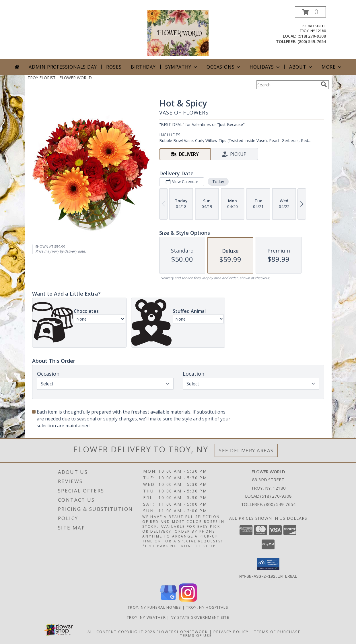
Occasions (224, 67)
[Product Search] (287, 85)
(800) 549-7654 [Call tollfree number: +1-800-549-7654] (312, 41)
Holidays (265, 67)
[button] (310, 12)
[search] (324, 84)
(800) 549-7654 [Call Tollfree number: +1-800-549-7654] (280, 504)
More (332, 67)
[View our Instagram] (188, 600)
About (301, 67)
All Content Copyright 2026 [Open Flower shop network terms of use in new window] (121, 631)
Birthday (143, 67)
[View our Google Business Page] (168, 600)
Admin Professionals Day (63, 67)
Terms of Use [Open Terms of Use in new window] (196, 635)
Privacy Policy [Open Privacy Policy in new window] (231, 631)
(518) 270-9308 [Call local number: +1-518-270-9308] (312, 36)
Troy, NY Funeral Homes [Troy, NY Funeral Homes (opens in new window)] (154, 607)
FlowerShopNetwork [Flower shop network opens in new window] (182, 631)
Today (218, 182)
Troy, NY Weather (146, 617)
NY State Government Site (200, 617)
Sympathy (182, 67)
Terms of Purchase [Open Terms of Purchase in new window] (277, 631)
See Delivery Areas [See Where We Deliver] (246, 450)
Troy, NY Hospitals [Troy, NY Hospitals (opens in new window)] (207, 607)
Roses (114, 67)
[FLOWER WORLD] (178, 33)
